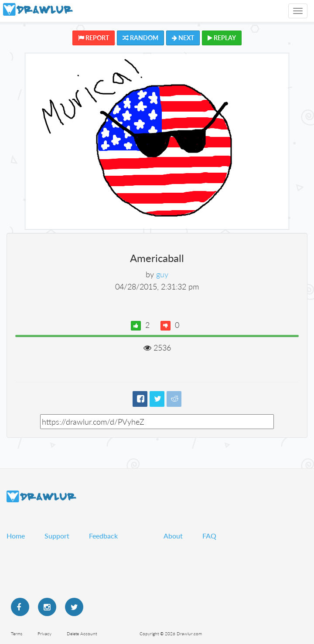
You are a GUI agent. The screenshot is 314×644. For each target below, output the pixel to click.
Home (16, 536)
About (173, 536)
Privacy (44, 634)
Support (57, 536)
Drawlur (41, 496)
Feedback (103, 536)
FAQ (209, 536)
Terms (17, 634)
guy (162, 274)
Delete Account (82, 634)
